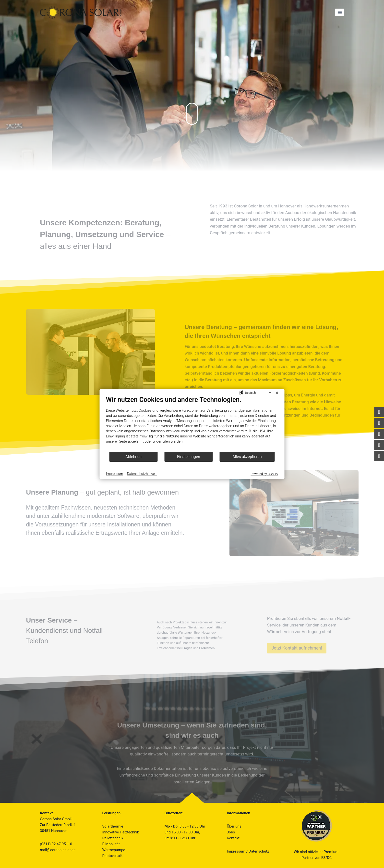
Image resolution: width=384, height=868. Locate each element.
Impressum (236, 851)
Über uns (234, 826)
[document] (192, 423)
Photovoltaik (112, 856)
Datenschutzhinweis (142, 474)
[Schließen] (277, 393)
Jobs (231, 832)
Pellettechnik (113, 838)
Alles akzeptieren (247, 457)
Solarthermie (113, 826)
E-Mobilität (111, 844)
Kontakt (233, 838)
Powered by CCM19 (264, 474)
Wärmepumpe (114, 850)
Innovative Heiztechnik (120, 832)
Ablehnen (133, 457)
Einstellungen (189, 457)
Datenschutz (259, 851)
